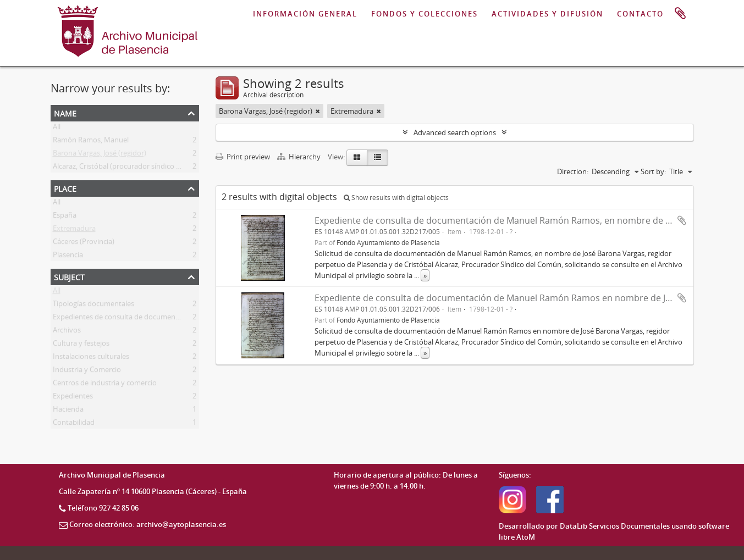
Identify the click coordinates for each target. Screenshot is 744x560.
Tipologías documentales (93, 306)
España (65, 217)
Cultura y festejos (81, 345)
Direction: (573, 171)
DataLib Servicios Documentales (615, 526)
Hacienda (68, 411)
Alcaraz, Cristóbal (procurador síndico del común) (133, 168)
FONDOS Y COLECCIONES (425, 14)
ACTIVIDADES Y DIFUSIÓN (547, 14)
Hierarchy (300, 157)
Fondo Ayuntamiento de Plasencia (388, 242)
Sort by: (653, 171)
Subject (69, 276)
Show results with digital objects (396, 198)
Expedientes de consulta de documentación (124, 319)
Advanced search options (455, 132)
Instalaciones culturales (91, 358)
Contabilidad (74, 424)
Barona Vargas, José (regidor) (100, 155)
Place (65, 188)
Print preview (243, 157)
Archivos (67, 332)
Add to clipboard (682, 220)
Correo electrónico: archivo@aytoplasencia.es (148, 524)
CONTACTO (640, 14)
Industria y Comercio (87, 372)
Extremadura (74, 230)
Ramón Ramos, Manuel (91, 142)
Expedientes (73, 398)
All (57, 129)
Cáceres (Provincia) (84, 243)
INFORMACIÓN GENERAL (305, 14)
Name (65, 112)
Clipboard (680, 14)
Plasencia (68, 257)
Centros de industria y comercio (105, 385)
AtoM (526, 537)
